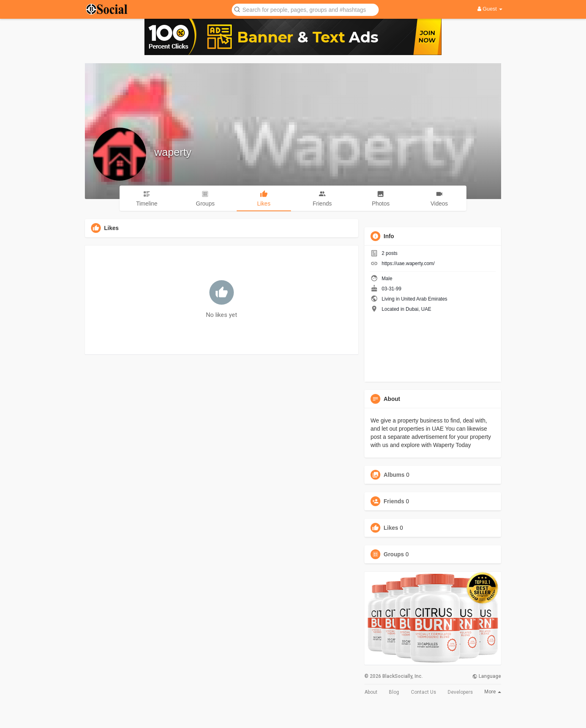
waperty (173, 152)
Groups (394, 554)
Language (487, 676)
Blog (394, 692)
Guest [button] (490, 9)
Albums (394, 475)
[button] (305, 9)
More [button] (493, 692)
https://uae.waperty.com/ (408, 263)
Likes (391, 528)
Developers (460, 692)
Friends (394, 501)
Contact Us (424, 692)
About (371, 692)
